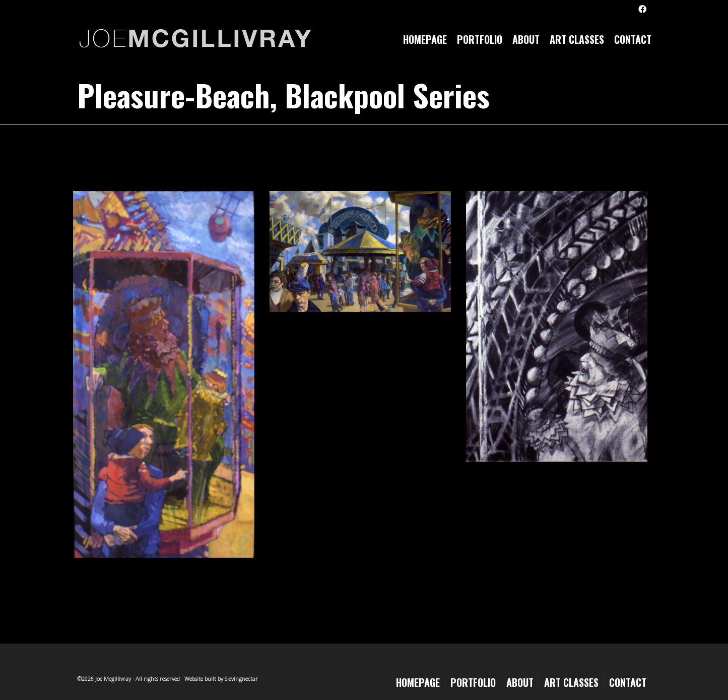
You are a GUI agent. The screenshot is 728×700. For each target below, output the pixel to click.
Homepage (425, 39)
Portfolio (480, 39)
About (526, 39)
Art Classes (577, 39)
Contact (633, 39)
